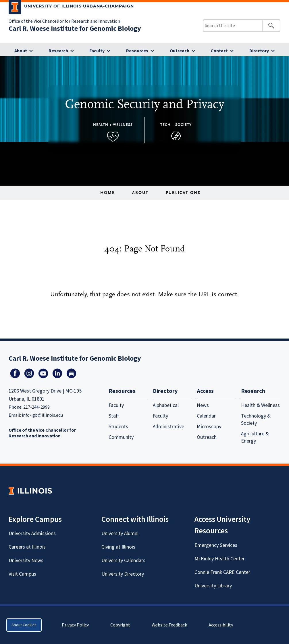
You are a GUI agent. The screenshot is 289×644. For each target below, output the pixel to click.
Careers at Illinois (27, 547)
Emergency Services (216, 545)
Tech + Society (176, 125)
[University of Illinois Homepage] (30, 491)
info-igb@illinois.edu (42, 415)
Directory (259, 51)
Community (121, 437)
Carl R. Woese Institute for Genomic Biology (75, 29)
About (21, 51)
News (203, 405)
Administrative (168, 427)
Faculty (97, 51)
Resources (137, 51)
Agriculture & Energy (255, 437)
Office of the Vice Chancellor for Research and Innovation (64, 21)
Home (108, 193)
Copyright (120, 625)
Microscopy (209, 427)
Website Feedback (170, 625)
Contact (219, 51)
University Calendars (123, 561)
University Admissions (32, 534)
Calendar (206, 416)
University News (26, 561)
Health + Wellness (113, 125)
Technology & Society (256, 420)
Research (58, 51)
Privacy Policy (75, 625)
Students (118, 427)
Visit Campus (22, 574)
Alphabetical (166, 405)
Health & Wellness (260, 405)
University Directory (123, 574)
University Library (213, 586)
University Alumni (120, 534)
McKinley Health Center (220, 559)
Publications (183, 193)
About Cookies (24, 625)
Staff (114, 416)
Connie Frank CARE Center (222, 572)
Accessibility (221, 625)
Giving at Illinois (118, 547)
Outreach (180, 51)
